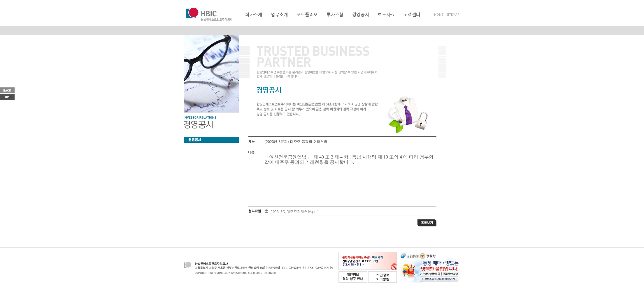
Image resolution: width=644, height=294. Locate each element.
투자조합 (335, 14)
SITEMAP (453, 14)
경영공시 (361, 14)
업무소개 (279, 14)
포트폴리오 (307, 14)
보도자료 (386, 14)
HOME (439, 14)
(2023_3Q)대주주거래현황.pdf (291, 211)
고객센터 (412, 14)
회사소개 (254, 14)
